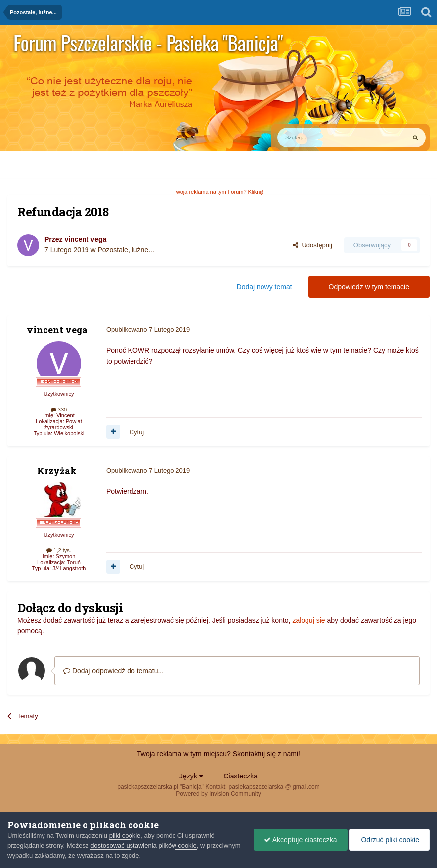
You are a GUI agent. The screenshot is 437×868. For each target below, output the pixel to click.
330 (59, 410)
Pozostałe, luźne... (126, 250)
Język (191, 776)
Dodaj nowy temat (264, 287)
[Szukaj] (318, 137)
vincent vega (85, 239)
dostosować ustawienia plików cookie (144, 845)
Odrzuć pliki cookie (389, 840)
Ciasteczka (240, 776)
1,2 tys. (59, 550)
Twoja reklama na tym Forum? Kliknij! (219, 192)
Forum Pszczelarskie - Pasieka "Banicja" (148, 43)
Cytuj (137, 432)
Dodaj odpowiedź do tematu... (113, 671)
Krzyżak (57, 471)
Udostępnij (312, 245)
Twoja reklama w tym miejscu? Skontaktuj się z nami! (218, 754)
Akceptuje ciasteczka (301, 840)
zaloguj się (308, 620)
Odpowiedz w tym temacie (369, 287)
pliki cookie (125, 836)
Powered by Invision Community (218, 794)
